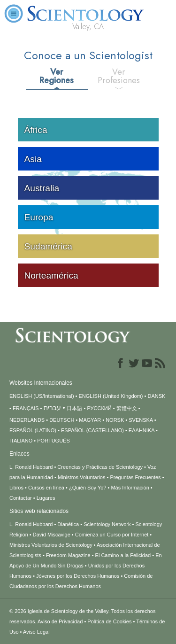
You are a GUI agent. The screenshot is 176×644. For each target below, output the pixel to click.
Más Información (130, 488)
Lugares (46, 498)
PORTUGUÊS (53, 441)
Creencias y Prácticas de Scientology (100, 467)
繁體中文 (127, 408)
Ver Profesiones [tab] (119, 76)
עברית (52, 408)
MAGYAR (90, 420)
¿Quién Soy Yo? (88, 488)
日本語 (74, 408)
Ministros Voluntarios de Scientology (51, 545)
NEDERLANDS (27, 420)
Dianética (68, 524)
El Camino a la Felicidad (123, 555)
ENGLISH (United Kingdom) (111, 396)
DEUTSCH (62, 420)
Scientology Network (107, 524)
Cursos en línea (46, 488)
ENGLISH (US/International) (42, 396)
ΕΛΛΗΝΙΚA (142, 430)
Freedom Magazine (68, 555)
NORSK (115, 420)
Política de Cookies (109, 621)
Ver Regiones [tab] (57, 76)
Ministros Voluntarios (82, 477)
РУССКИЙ (99, 408)
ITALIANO (21, 441)
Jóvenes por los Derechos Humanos (78, 576)
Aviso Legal (36, 632)
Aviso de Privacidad (60, 621)
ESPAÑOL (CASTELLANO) (92, 430)
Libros (16, 488)
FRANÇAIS (26, 408)
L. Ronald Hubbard (31, 467)
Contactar (21, 498)
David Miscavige (52, 535)
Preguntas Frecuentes (135, 477)
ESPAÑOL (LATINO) (33, 430)
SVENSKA (141, 420)
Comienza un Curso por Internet (112, 535)
